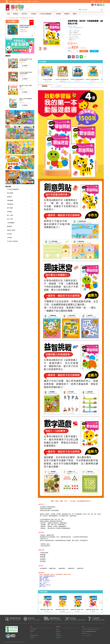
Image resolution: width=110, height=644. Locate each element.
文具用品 (20, 238)
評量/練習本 (20, 204)
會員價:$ (23, 32)
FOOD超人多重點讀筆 (46, 14)
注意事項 (59, 86)
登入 (99, 1)
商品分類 (24, 14)
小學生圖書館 (20, 223)
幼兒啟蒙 (20, 212)
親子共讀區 (20, 208)
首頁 (8, 14)
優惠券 (75, 14)
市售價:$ (22, 30)
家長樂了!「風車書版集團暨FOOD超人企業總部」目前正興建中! (24, 1)
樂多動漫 (67, 14)
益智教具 (20, 197)
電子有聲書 (20, 193)
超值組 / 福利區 (20, 230)
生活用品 (20, 234)
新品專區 (34, 14)
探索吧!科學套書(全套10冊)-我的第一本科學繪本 (25, 27)
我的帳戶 (93, 1)
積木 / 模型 (20, 219)
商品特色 (45, 86)
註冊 (103, 1)
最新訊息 (16, 14)
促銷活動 (58, 14)
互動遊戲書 (20, 200)
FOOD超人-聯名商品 (20, 241)
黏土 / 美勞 (20, 215)
